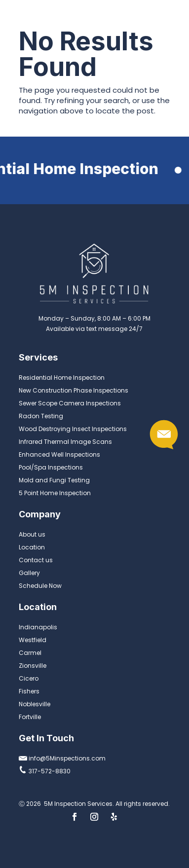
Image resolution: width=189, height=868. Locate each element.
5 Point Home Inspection (55, 493)
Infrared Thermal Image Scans (65, 442)
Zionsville (33, 666)
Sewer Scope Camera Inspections (70, 403)
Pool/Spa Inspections (51, 467)
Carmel (30, 653)
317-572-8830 (45, 771)
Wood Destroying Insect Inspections (73, 429)
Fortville (30, 717)
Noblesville (35, 704)
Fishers (29, 691)
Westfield (33, 640)
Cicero (29, 678)
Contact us (36, 560)
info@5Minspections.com (62, 758)
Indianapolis (38, 627)
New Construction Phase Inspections (74, 390)
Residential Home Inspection (62, 378)
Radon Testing (41, 416)
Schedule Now (40, 586)
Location (32, 547)
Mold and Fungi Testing (54, 480)
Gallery (29, 573)
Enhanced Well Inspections (59, 454)
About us (32, 534)
